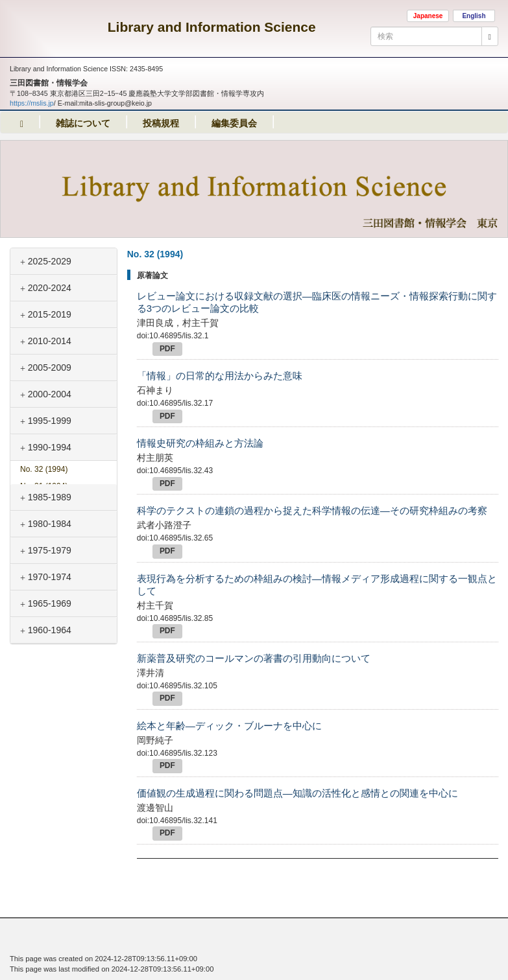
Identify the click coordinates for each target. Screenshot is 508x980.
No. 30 (44, 503)
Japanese (428, 16)
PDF (167, 349)
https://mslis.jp (32, 103)
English (474, 16)
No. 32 (44, 469)
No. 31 (44, 486)
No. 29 (44, 520)
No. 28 (44, 537)
